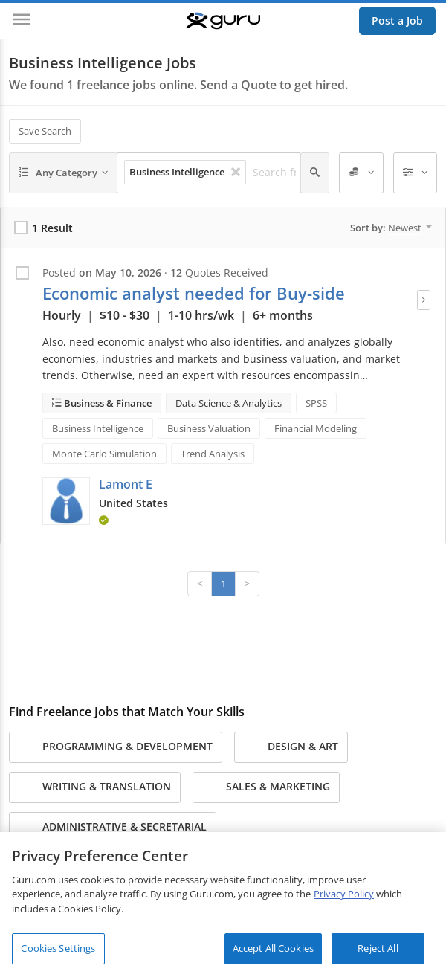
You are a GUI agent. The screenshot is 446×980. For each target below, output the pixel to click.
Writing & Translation (95, 787)
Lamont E (126, 484)
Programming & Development (116, 747)
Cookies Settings (58, 948)
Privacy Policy (344, 894)
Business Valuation (209, 428)
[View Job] (424, 300)
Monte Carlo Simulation (104, 454)
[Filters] (416, 173)
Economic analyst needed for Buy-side (194, 293)
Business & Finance (107, 403)
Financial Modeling (316, 428)
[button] (66, 501)
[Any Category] (63, 173)
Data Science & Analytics (229, 403)
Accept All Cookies (273, 948)
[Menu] (22, 21)
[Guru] (223, 21)
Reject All (378, 948)
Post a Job (397, 20)
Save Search (45, 131)
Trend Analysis (213, 454)
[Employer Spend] (361, 173)
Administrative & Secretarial (113, 828)
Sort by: (391, 228)
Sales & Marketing (266, 787)
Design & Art (291, 747)
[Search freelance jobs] (279, 173)
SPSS (316, 403)
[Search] (315, 173)
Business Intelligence (98, 428)
